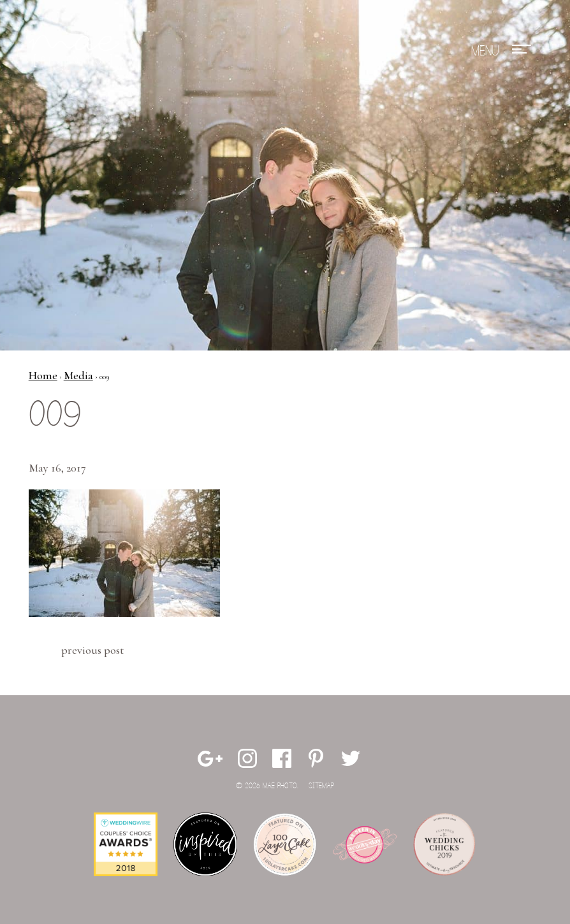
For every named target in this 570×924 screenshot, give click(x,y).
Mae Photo (77, 51)
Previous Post (92, 650)
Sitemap (321, 786)
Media (78, 375)
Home (43, 375)
